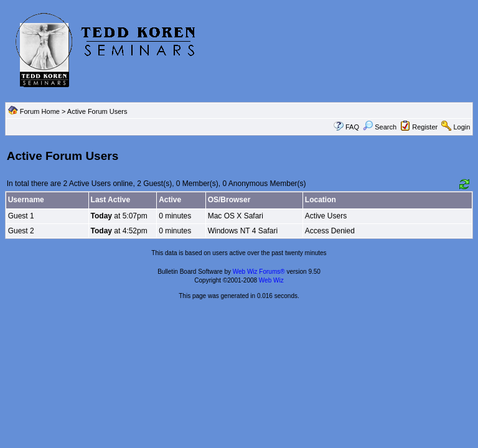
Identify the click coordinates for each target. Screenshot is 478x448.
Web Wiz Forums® (259, 272)
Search (380, 127)
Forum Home (40, 111)
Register (425, 127)
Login (462, 127)
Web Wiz (271, 280)
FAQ (352, 127)
